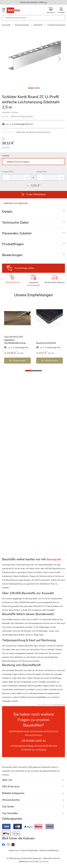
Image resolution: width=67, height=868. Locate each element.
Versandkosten (34, 285)
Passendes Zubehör (17, 233)
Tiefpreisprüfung (12, 282)
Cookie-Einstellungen (29, 850)
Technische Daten (15, 222)
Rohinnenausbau (22, 25)
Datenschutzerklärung (49, 850)
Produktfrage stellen (24, 268)
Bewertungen (12, 255)
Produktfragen (13, 244)
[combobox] (33, 18)
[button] (59, 59)
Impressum (13, 850)
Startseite (6, 25)
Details (7, 212)
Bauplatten (38, 25)
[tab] (33, 212)
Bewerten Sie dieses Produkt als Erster (33, 132)
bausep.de (44, 862)
